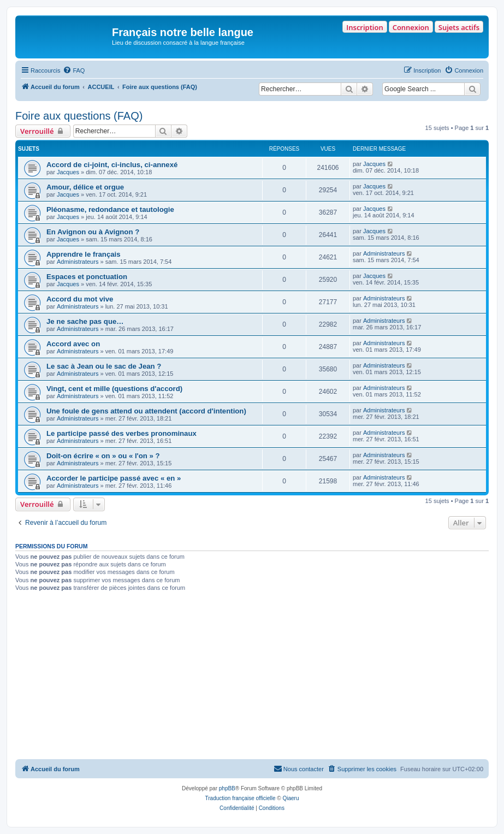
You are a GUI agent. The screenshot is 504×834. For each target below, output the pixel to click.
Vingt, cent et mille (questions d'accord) (114, 389)
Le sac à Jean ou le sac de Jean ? (104, 366)
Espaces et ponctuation (87, 277)
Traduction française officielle (241, 798)
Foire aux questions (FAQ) (79, 116)
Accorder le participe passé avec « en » (114, 478)
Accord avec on (73, 344)
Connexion (411, 27)
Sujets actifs (459, 27)
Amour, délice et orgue (85, 187)
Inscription (364, 27)
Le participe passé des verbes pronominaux (121, 433)
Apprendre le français (84, 254)
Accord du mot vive (80, 299)
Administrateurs (78, 262)
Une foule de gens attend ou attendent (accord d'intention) (146, 411)
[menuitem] (74, 70)
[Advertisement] (252, 677)
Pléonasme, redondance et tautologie (110, 209)
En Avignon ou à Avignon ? (93, 232)
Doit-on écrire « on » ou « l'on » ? (103, 456)
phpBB (227, 788)
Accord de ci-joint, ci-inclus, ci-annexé (112, 165)
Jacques (68, 172)
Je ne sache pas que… (85, 321)
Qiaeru (290, 798)
